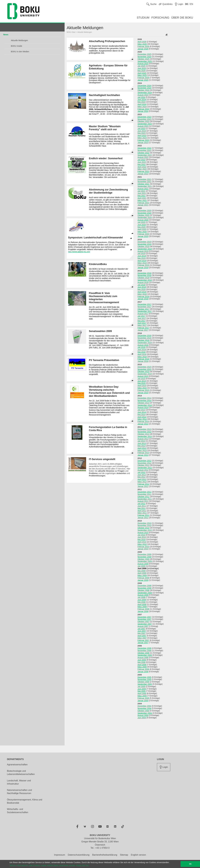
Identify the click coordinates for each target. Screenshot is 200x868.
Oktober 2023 (143, 121)
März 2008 (142, 607)
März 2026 (142, 44)
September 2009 (145, 561)
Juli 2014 (141, 410)
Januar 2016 (143, 361)
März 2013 (142, 450)
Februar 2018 (143, 296)
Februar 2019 (143, 265)
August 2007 (143, 626)
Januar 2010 (143, 549)
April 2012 (142, 479)
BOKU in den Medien (20, 52)
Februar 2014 (143, 421)
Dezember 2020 (144, 211)
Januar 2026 (143, 49)
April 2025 (142, 73)
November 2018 (144, 275)
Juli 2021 (141, 191)
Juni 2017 (142, 318)
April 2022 (142, 167)
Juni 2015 (142, 381)
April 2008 (142, 604)
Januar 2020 (143, 236)
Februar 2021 (143, 203)
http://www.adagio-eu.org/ (79, 252)
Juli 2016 (141, 347)
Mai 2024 (142, 102)
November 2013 (144, 432)
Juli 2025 (141, 66)
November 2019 (144, 244)
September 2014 (145, 405)
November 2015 (144, 369)
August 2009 (143, 564)
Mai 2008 (142, 602)
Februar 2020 (143, 234)
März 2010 (142, 544)
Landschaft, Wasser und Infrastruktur (19, 782)
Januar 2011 (143, 518)
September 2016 (145, 343)
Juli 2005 (141, 686)
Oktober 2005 (143, 682)
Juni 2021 (142, 193)
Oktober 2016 (143, 340)
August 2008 (143, 595)
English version (138, 855)
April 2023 (142, 135)
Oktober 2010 (143, 528)
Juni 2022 (142, 162)
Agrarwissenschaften (17, 765)
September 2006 (145, 655)
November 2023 (144, 119)
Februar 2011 (143, 515)
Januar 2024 (143, 111)
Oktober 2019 (143, 246)
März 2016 (142, 357)
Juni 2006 (142, 660)
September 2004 (145, 713)
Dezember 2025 (144, 54)
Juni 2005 (142, 689)
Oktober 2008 (143, 590)
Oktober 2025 (143, 59)
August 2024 (143, 95)
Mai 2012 (142, 477)
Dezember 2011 (144, 492)
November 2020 (144, 213)
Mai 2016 (142, 352)
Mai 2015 (142, 383)
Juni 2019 (142, 256)
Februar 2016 (143, 359)
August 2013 (143, 439)
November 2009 (144, 557)
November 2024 (144, 88)
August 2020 (143, 220)
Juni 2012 (142, 475)
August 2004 (143, 715)
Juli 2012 (141, 472)
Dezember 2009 (144, 554)
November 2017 (144, 307)
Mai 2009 (142, 571)
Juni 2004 (142, 718)
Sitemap (124, 855)
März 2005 (142, 696)
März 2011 (142, 513)
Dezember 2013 (144, 429)
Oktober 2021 (143, 184)
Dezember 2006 (144, 648)
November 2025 (144, 57)
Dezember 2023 (144, 117)
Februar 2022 (143, 171)
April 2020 (142, 229)
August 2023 (143, 126)
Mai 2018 (142, 289)
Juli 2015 (141, 379)
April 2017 (142, 323)
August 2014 (143, 407)
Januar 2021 (143, 205)
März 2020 (142, 232)
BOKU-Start (71, 32)
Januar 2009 (143, 580)
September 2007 (145, 624)
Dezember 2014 (144, 398)
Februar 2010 (143, 547)
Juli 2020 (141, 222)
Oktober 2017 (143, 309)
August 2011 (143, 501)
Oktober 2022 (143, 153)
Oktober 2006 (143, 653)
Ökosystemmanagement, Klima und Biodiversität (25, 801)
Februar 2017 (143, 328)
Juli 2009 (141, 566)
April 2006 (142, 665)
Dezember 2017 (144, 304)
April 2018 (142, 292)
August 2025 (143, 64)
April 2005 (142, 693)
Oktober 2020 (143, 215)
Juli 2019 (141, 253)
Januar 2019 (143, 268)
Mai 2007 (142, 633)
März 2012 (142, 482)
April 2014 (142, 417)
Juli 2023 (141, 128)
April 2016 (142, 354)
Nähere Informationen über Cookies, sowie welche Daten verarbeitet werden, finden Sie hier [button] (49, 865)
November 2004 (144, 708)
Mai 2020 (142, 227)
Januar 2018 (143, 299)
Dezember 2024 (144, 86)
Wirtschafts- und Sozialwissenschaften (18, 811)
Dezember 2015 (144, 367)
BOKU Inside (16, 46)
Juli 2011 (141, 504)
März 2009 (142, 575)
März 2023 (142, 138)
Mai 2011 (142, 508)
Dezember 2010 (144, 523)
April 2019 (142, 261)
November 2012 (144, 463)
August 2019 (143, 251)
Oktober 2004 (143, 711)
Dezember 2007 (144, 617)
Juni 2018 (142, 287)
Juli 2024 (141, 97)
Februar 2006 (143, 669)
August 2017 (143, 314)
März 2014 (142, 419)
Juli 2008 (141, 597)
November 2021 (144, 182)
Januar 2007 (143, 643)
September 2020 (145, 217)
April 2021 (142, 198)
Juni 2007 (142, 631)
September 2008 (145, 593)
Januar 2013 (143, 455)
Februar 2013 (143, 453)
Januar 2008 (143, 611)
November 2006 (144, 651)
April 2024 (142, 104)
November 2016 (144, 338)
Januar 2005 (143, 701)
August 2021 (143, 189)
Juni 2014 (142, 412)
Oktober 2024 (143, 90)
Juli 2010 (141, 535)
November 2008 (144, 588)
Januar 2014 (143, 424)
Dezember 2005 (144, 677)
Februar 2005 (143, 698)
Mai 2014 (142, 414)
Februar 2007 (143, 640)
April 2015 (142, 386)
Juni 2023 (142, 131)
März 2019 (142, 263)
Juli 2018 (141, 285)
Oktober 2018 (143, 278)
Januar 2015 (143, 393)
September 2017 (145, 311)
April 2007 (142, 636)
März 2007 (142, 638)
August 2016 (143, 345)
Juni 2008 (142, 600)
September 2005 (145, 684)
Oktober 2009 (143, 559)
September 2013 (145, 436)
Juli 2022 (141, 160)
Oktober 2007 (143, 622)
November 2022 (144, 150)
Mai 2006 (142, 662)
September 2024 (145, 93)
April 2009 (142, 573)
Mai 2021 (142, 196)
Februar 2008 (143, 609)
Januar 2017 (143, 330)
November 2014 (144, 400)
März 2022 (142, 169)
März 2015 (142, 388)
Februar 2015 (143, 390)
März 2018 (142, 294)
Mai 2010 (142, 539)
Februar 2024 (143, 109)
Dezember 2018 (144, 273)
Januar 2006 (143, 672)
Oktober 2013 (143, 434)
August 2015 (143, 376)
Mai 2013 (142, 446)
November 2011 (144, 494)
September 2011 (145, 499)
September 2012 (145, 468)
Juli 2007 (141, 629)
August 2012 (143, 470)
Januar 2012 (143, 486)
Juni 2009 (142, 568)
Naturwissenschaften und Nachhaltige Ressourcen (19, 792)
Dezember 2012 (144, 461)
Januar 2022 (143, 174)
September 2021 (145, 186)
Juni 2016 (142, 350)
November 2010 (144, 525)
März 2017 (142, 325)
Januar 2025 (143, 80)
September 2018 (145, 280)
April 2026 (142, 42)
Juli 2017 (141, 316)
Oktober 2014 (143, 403)
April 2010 (142, 542)
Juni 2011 (142, 506)
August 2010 (143, 533)
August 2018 (143, 282)
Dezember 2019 (144, 242)
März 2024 (142, 107)
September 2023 (145, 124)
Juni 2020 (142, 225)
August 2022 (143, 157)
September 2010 (145, 530)
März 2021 (142, 200)
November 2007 (144, 619)
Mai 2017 (142, 321)
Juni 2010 (142, 537)
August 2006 (143, 657)
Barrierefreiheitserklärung (105, 855)
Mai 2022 (142, 164)
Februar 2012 (143, 484)
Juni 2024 (142, 99)
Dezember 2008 (144, 586)
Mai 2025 (142, 71)
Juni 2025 (142, 68)
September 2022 (145, 155)
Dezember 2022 (144, 148)
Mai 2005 (142, 691)
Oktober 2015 (143, 371)
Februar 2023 (143, 140)
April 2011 (142, 511)
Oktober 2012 (143, 465)
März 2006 (142, 667)
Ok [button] (190, 864)
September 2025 (145, 61)
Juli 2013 (141, 441)
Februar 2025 (143, 78)
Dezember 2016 (144, 335)
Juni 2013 (142, 443)
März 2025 (142, 75)
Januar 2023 (143, 143)
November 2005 (144, 679)
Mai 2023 (142, 133)
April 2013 (142, 448)
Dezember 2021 (144, 179)
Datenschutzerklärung (79, 855)
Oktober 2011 (143, 497)
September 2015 (145, 374)
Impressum (60, 855)
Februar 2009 (143, 578)
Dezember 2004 (144, 706)
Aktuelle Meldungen (19, 40)
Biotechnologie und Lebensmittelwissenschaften (21, 773)
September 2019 (145, 249)
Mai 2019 (142, 258)
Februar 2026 (143, 46)
